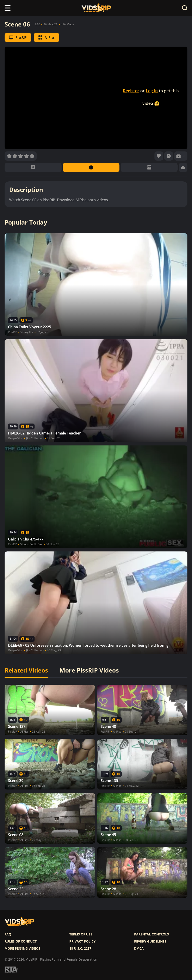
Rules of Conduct (21, 941)
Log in (152, 91)
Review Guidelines (150, 941)
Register (131, 91)
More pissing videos (22, 948)
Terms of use (81, 934)
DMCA (139, 948)
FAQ (8, 934)
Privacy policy (82, 941)
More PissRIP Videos (89, 670)
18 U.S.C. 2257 (80, 948)
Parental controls (151, 934)
